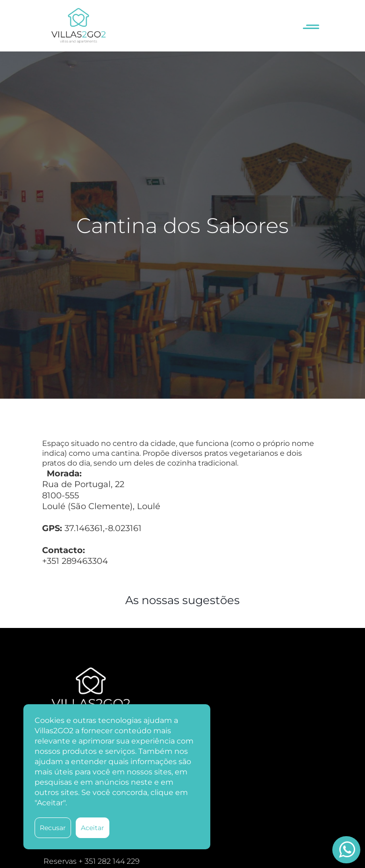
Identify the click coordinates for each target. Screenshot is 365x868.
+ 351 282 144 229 (109, 861)
